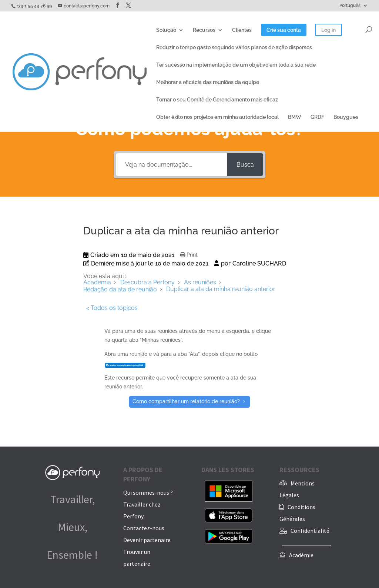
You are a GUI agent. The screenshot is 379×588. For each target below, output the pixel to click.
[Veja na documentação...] (172, 165)
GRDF (317, 117)
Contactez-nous (144, 528)
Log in (328, 30)
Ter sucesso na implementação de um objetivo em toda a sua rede (236, 65)
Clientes (242, 30)
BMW (295, 117)
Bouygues (346, 117)
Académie (301, 555)
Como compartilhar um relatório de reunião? (186, 401)
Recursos (204, 30)
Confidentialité (310, 531)
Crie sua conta (284, 30)
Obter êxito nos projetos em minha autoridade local (217, 117)
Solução (166, 30)
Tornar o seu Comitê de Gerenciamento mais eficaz (217, 100)
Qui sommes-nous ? (148, 492)
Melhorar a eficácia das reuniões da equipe (208, 82)
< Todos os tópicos (112, 308)
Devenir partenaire (147, 540)
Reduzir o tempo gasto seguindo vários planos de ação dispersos (234, 48)
